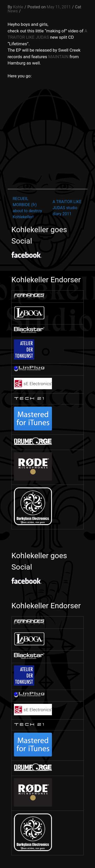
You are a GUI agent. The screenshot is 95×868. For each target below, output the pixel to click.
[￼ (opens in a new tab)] (29, 297)
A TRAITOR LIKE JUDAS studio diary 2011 (67, 208)
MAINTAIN (58, 57)
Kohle (18, 7)
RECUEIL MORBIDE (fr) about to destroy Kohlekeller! (27, 208)
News (13, 11)
